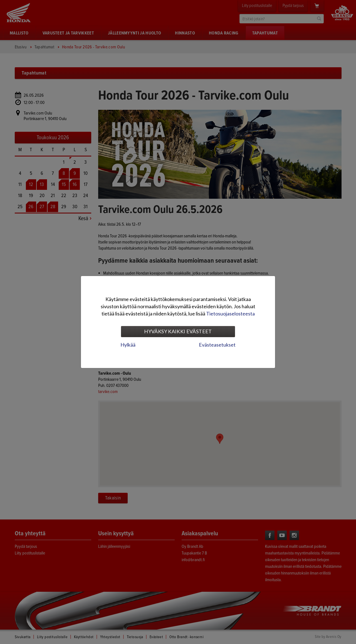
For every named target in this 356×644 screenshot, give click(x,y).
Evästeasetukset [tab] (217, 345)
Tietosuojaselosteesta (230, 314)
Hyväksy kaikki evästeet (178, 331)
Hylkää (128, 345)
